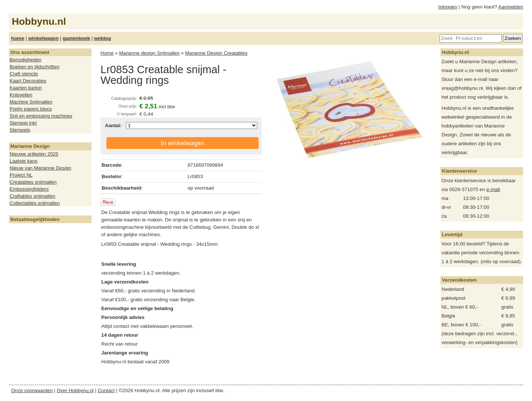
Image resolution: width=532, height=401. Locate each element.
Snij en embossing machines (41, 116)
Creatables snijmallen (33, 182)
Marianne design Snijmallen (149, 53)
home (18, 38)
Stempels (20, 130)
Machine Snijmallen (31, 102)
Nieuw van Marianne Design (40, 168)
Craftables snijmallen (33, 196)
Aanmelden (511, 7)
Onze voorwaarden (32, 390)
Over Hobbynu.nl (75, 390)
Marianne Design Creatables (216, 53)
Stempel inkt (23, 123)
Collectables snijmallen (35, 203)
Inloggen (448, 7)
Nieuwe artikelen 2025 (34, 154)
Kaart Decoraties (28, 81)
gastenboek (76, 38)
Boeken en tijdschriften (35, 67)
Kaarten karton (26, 88)
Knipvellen (21, 95)
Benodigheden (25, 60)
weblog (102, 38)
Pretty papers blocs (31, 109)
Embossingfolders (29, 189)
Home (107, 53)
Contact (106, 390)
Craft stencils (24, 74)
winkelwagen (43, 38)
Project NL (21, 175)
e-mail (493, 189)
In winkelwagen (183, 143)
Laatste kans (24, 161)
